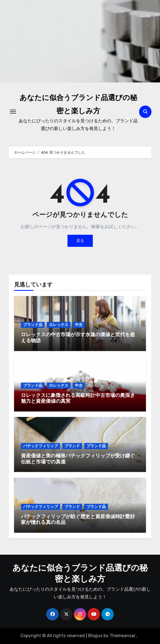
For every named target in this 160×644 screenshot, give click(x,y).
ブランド (72, 446)
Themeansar (123, 636)
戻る (80, 241)
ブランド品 (33, 325)
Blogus (95, 636)
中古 (79, 325)
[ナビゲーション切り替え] (13, 112)
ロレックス (59, 325)
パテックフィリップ (40, 446)
